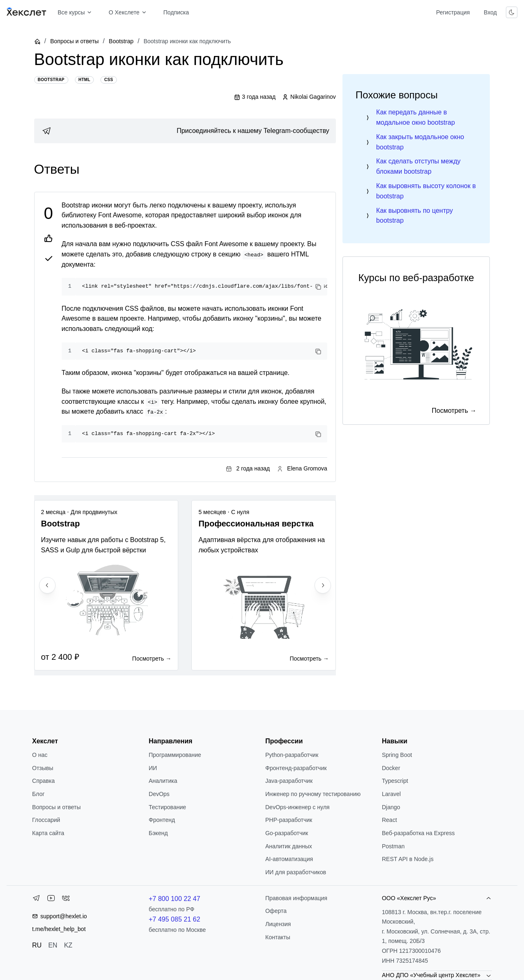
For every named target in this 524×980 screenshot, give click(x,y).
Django (391, 807)
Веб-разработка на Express (418, 833)
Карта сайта (48, 833)
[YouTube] (51, 900)
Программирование (175, 755)
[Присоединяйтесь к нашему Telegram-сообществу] (185, 131)
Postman (393, 846)
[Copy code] (318, 287)
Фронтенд (162, 820)
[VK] (66, 900)
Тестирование (167, 807)
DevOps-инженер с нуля (297, 807)
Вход (490, 12)
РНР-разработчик (289, 820)
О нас (40, 755)
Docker (391, 768)
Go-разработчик (286, 833)
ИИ (153, 768)
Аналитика (163, 781)
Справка (43, 781)
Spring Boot (397, 755)
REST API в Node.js (408, 859)
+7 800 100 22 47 (174, 899)
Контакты (277, 937)
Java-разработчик (289, 781)
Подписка (176, 12)
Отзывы (43, 768)
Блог (38, 794)
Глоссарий (46, 820)
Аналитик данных (289, 846)
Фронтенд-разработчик (296, 768)
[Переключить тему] (512, 12)
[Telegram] (36, 900)
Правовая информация (296, 898)
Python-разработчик (292, 755)
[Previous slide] (47, 585)
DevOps (159, 794)
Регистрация (453, 12)
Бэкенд (158, 833)
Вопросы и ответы (75, 41)
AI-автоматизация (289, 859)
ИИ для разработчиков (296, 872)
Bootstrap (121, 41)
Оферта (276, 911)
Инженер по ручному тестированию (313, 794)
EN (53, 945)
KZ (68, 945)
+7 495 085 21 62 (174, 919)
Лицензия (278, 924)
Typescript (395, 781)
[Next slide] (323, 585)
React (390, 820)
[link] (185, 131)
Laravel (391, 794)
